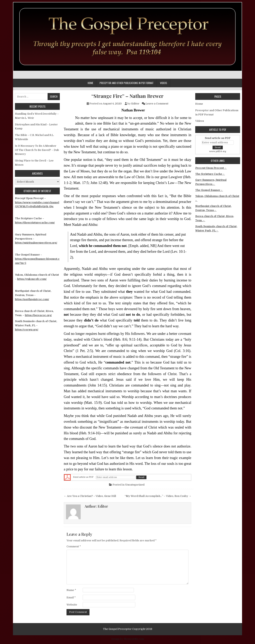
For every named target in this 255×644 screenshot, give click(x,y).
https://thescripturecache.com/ (35, 223)
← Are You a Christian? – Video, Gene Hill (90, 496)
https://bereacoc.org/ (38, 315)
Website (72, 605)
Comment (74, 546)
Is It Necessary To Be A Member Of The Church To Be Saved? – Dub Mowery (37, 150)
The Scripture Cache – (210, 174)
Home (90, 83)
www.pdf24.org (218, 151)
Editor (135, 104)
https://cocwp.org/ (27, 330)
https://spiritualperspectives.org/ (36, 243)
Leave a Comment (157, 104)
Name (71, 590)
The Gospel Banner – (209, 190)
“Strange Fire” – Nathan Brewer (127, 96)
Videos (164, 83)
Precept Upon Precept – (211, 168)
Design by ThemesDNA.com (128, 639)
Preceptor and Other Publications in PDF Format (127, 83)
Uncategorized (135, 485)
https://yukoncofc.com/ (32, 279)
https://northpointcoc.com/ (32, 299)
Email (71, 597)
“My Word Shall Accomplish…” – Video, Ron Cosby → (158, 496)
